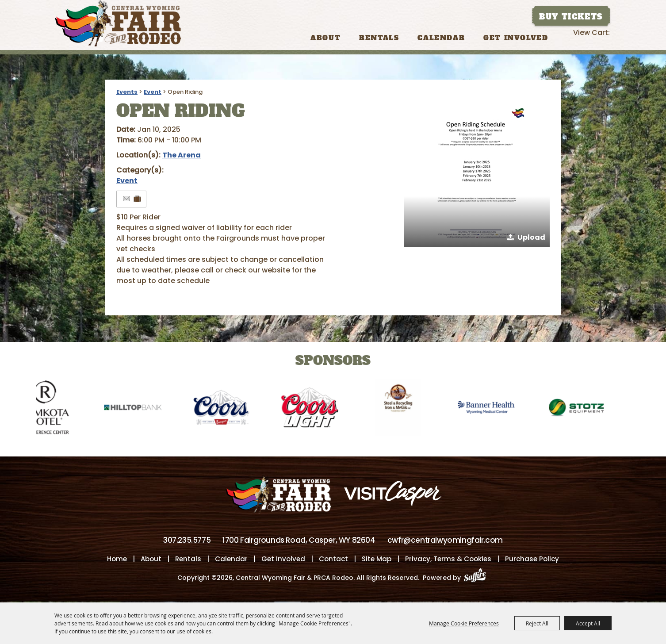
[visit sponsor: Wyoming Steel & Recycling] (404, 409)
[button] (477, 174)
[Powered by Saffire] (477, 579)
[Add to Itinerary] (138, 199)
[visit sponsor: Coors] (227, 409)
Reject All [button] (537, 623)
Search (565, 37)
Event (153, 92)
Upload (531, 237)
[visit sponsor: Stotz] (581, 409)
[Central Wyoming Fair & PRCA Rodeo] (118, 23)
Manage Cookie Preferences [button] (464, 623)
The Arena (182, 155)
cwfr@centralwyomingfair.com (445, 541)
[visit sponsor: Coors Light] (315, 409)
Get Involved (516, 38)
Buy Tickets (571, 17)
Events (127, 92)
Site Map (377, 560)
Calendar (441, 38)
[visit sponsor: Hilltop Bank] (138, 409)
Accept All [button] (588, 623)
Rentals (379, 38)
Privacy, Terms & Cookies (448, 560)
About (325, 38)
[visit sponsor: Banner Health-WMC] (492, 409)
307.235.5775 (187, 541)
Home (117, 560)
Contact (333, 560)
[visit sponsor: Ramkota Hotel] (50, 409)
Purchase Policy (532, 560)
